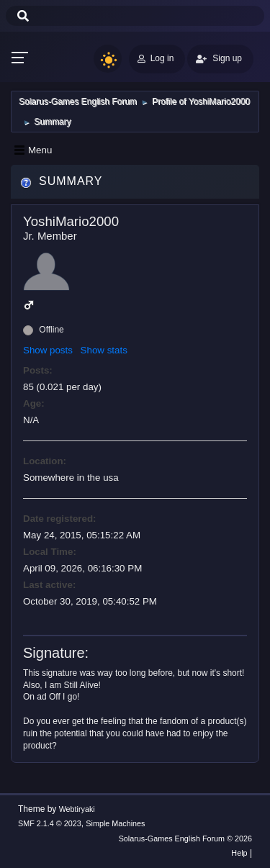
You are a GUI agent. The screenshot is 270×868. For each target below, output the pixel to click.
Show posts (48, 350)
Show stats (104, 350)
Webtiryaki (77, 809)
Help (239, 853)
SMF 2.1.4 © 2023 (50, 823)
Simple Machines (115, 823)
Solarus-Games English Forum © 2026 (185, 838)
